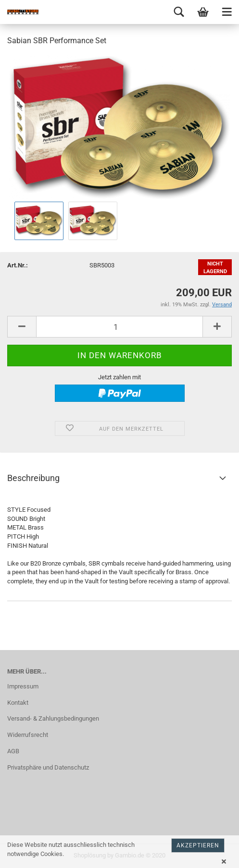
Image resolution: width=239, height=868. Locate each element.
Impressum (23, 686)
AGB (13, 751)
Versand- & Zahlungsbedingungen (53, 718)
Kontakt (18, 703)
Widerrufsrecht (28, 735)
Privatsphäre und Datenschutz (48, 767)
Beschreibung (33, 478)
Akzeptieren (198, 845)
